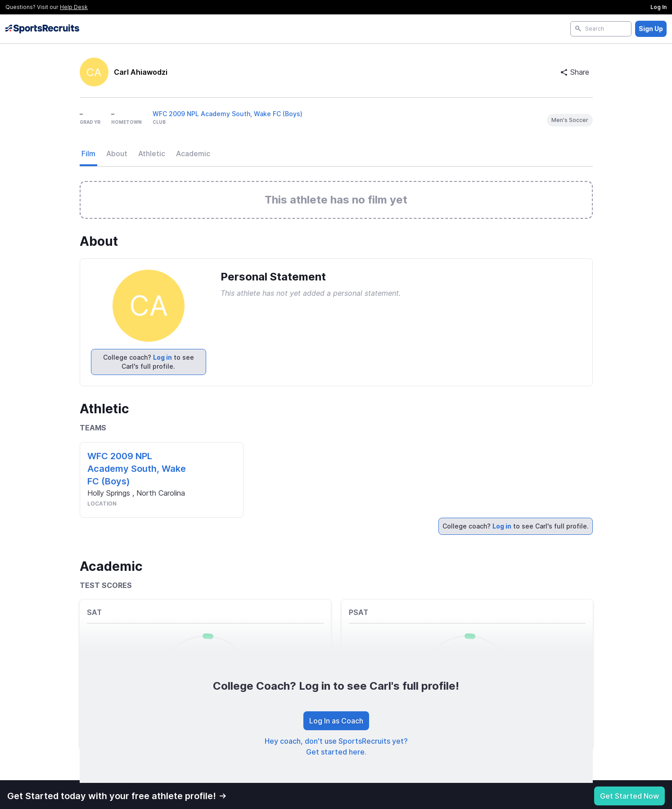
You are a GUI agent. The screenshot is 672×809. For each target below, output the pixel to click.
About (117, 154)
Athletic (152, 154)
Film (88, 154)
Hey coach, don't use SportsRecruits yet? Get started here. (336, 746)
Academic (193, 154)
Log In (658, 7)
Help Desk (74, 7)
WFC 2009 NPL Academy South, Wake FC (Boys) (228, 114)
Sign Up (651, 29)
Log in (162, 357)
